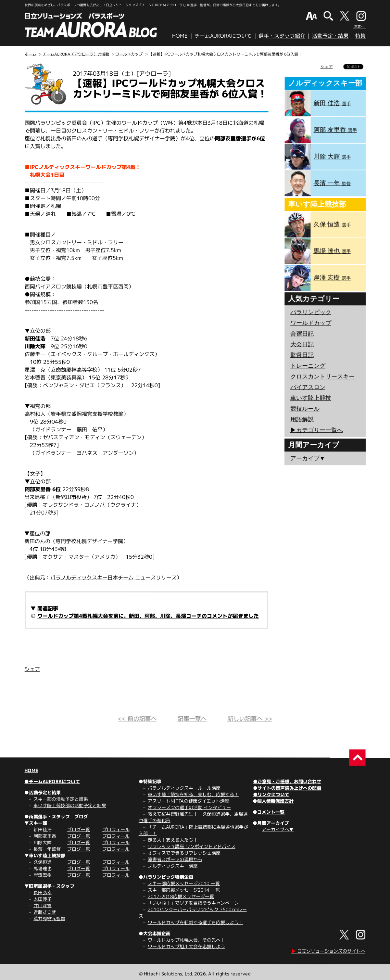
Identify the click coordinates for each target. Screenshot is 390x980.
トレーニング (308, 366)
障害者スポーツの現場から (175, 859)
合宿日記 (302, 334)
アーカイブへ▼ (278, 829)
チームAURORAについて (223, 36)
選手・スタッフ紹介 (282, 36)
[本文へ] (359, 26)
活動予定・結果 (330, 36)
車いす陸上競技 (311, 398)
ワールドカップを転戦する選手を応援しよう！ (195, 922)
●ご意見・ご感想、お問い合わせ (287, 781)
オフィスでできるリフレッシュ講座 (184, 853)
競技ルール (305, 409)
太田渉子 (43, 899)
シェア (32, 669)
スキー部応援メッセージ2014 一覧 (184, 890)
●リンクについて (271, 794)
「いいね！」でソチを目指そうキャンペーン (193, 903)
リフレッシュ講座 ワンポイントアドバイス (192, 846)
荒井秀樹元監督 (49, 918)
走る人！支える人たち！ (173, 840)
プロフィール (116, 829)
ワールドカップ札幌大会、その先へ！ (186, 940)
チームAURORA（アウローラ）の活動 (76, 54)
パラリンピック (311, 312)
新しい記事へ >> (250, 719)
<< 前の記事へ (137, 719)
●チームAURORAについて (52, 781)
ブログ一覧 (79, 829)
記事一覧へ (192, 719)
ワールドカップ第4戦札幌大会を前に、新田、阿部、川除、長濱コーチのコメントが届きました (148, 616)
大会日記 (302, 344)
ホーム (31, 54)
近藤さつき (45, 912)
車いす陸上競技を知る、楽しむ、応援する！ (193, 794)
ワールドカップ (129, 54)
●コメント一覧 (269, 812)
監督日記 (302, 355)
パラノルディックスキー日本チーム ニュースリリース (113, 578)
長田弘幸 (43, 892)
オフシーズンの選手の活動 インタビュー (189, 807)
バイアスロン (308, 387)
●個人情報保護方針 (273, 801)
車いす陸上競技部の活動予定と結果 (70, 805)
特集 (360, 36)
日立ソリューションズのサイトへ (328, 951)
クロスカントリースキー (322, 376)
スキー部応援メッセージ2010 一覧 (184, 883)
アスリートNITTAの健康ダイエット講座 (189, 801)
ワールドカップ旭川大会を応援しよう (186, 946)
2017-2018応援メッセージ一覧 (181, 896)
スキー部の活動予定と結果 (61, 799)
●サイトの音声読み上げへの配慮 (287, 788)
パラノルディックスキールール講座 (184, 788)
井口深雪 (43, 905)
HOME (180, 36)
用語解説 (302, 419)
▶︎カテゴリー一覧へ (317, 430)
